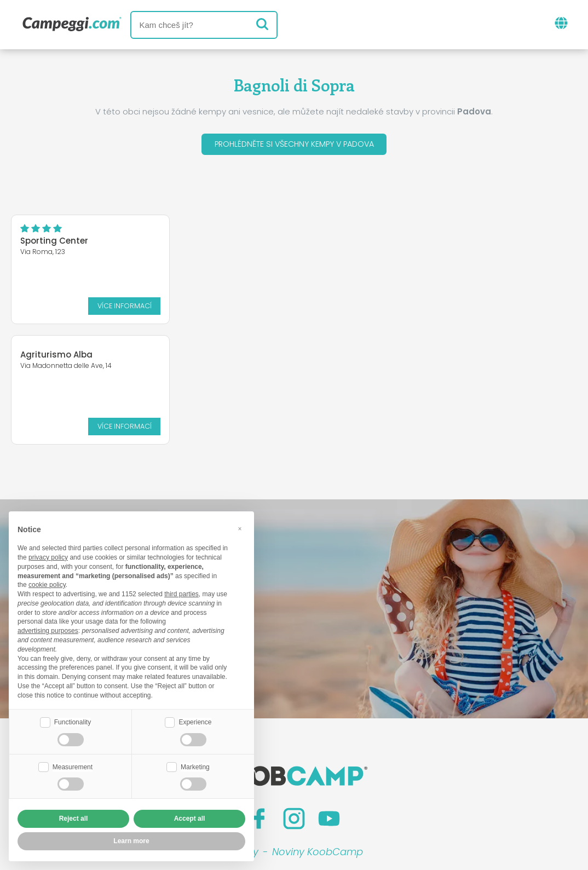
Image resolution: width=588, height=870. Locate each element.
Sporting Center (54, 243)
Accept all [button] (190, 819)
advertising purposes (48, 630)
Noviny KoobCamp (318, 734)
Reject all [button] (74, 819)
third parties (181, 593)
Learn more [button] (131, 841)
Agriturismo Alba (170, 237)
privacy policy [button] (48, 556)
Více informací (57, 303)
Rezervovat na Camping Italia (370, 779)
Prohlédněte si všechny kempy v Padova (294, 145)
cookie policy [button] (47, 584)
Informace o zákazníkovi (379, 798)
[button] (240, 527)
